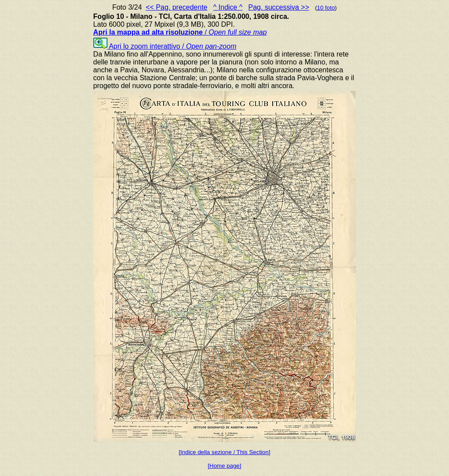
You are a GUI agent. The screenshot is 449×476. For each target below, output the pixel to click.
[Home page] (224, 466)
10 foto (326, 8)
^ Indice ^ (228, 7)
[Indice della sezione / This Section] (225, 452)
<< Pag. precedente (176, 7)
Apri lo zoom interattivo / (165, 46)
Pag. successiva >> (279, 7)
